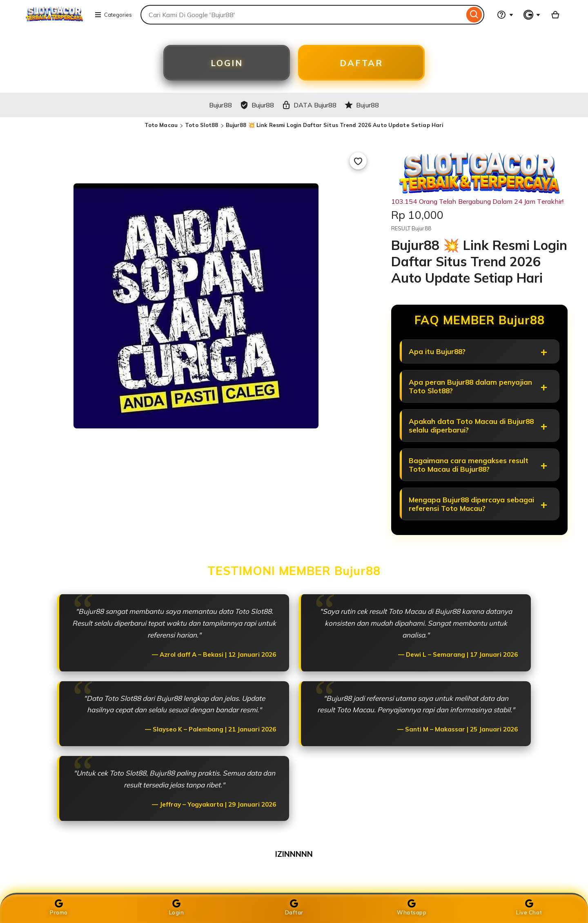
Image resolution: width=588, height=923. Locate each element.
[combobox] (302, 15)
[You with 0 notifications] (532, 15)
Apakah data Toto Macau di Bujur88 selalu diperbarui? (472, 432)
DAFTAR (362, 64)
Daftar (294, 907)
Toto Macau (161, 127)
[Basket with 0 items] (555, 15)
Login (177, 907)
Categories (113, 15)
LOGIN (227, 64)
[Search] (474, 15)
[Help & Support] (505, 15)
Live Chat (529, 907)
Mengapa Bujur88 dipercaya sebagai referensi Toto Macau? (472, 513)
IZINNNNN (294, 864)
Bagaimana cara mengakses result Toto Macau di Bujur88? (469, 473)
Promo (59, 907)
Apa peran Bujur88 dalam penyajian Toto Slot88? (471, 391)
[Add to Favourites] (358, 163)
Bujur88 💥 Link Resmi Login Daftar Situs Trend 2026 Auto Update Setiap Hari (335, 127)
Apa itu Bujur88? (438, 354)
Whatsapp (412, 907)
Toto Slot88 (202, 127)
